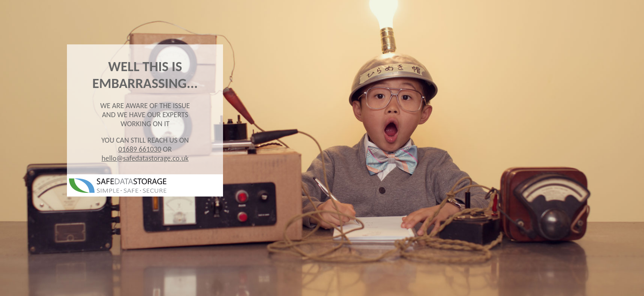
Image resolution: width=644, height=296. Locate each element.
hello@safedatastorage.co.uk (145, 158)
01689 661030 (140, 149)
